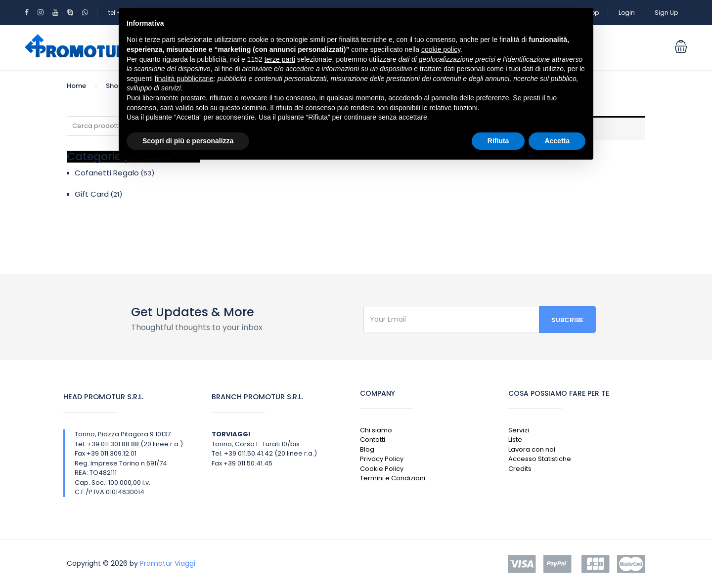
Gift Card (92, 194)
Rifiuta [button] (498, 141)
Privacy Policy (382, 459)
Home (76, 86)
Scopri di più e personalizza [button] (188, 141)
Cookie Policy (382, 469)
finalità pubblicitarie (184, 79)
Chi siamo (376, 430)
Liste (515, 440)
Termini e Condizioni (393, 478)
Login (627, 13)
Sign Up (666, 13)
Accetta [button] (557, 141)
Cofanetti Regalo (107, 173)
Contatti (373, 440)
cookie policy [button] (441, 49)
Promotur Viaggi (168, 563)
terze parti (280, 59)
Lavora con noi (532, 449)
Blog (367, 449)
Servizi (519, 430)
